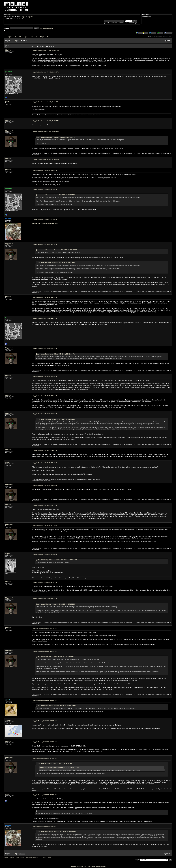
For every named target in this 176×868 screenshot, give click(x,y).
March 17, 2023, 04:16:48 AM (45, 485)
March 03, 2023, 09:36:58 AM (45, 219)
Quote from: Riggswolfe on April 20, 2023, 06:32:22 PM (56, 706)
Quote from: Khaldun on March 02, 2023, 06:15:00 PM (55, 195)
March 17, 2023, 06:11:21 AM (45, 505)
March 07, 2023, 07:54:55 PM (45, 376)
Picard (49, 37)
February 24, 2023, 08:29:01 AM (46, 132)
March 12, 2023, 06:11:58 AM (45, 463)
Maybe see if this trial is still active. (45, 223)
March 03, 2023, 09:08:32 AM (45, 189)
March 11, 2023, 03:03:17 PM (45, 396)
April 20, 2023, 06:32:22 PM (45, 651)
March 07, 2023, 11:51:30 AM (45, 244)
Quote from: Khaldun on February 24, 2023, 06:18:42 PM (56, 250)
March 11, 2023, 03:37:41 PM (45, 414)
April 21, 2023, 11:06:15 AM (45, 742)
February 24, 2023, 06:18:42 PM (46, 159)
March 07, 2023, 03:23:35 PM (45, 297)
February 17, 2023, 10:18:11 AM (46, 72)
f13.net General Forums (18, 37)
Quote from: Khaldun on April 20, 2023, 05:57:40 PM (55, 657)
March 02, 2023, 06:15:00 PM (45, 170)
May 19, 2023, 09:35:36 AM (44, 826)
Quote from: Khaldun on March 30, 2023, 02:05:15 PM (55, 604)
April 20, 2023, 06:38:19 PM (45, 700)
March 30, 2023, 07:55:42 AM (45, 554)
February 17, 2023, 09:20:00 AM (46, 51)
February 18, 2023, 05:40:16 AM (46, 102)
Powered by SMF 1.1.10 (76, 866)
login (24, 17)
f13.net (7, 37)
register (30, 17)
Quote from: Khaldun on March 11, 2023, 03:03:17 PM (55, 419)
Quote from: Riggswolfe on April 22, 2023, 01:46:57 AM (56, 832)
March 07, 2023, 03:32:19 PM (45, 319)
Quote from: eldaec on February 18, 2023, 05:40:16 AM (56, 137)
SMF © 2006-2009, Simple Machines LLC (95, 866)
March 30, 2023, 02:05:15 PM (45, 582)
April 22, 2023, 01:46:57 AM (45, 758)
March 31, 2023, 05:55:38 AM (45, 599)
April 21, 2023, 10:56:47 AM (45, 721)
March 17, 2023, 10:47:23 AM (45, 525)
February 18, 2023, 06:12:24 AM (46, 121)
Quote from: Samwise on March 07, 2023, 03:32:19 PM (56, 354)
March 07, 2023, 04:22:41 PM (45, 349)
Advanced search (47, 28)
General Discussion (32, 37)
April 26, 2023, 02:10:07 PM (45, 795)
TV (41, 37)
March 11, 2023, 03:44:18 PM (45, 450)
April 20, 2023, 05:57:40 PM (45, 628)
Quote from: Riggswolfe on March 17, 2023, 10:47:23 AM (56, 560)
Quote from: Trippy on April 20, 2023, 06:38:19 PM (54, 764)
